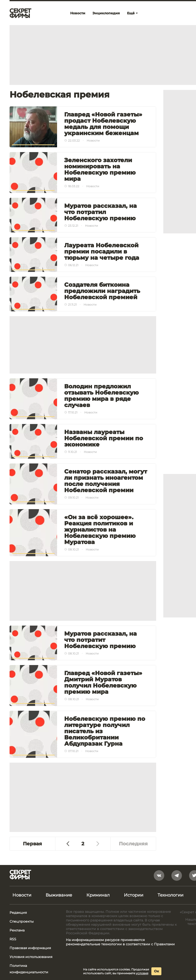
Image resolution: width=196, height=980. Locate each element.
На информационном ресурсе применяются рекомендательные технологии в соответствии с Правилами (120, 942)
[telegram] (177, 875)
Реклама (17, 930)
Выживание (59, 895)
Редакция (18, 913)
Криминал (98, 895)
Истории (134, 895)
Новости (22, 895)
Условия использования (31, 957)
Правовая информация (30, 948)
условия (142, 973)
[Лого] (21, 13)
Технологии (170, 895)
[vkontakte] (159, 875)
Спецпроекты (22, 921)
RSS (13, 939)
